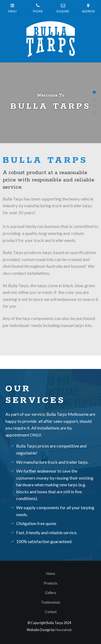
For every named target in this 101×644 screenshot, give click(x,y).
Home (51, 573)
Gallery (51, 593)
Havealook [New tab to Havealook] (64, 630)
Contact (51, 612)
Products (51, 583)
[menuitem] (50, 574)
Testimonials (51, 602)
